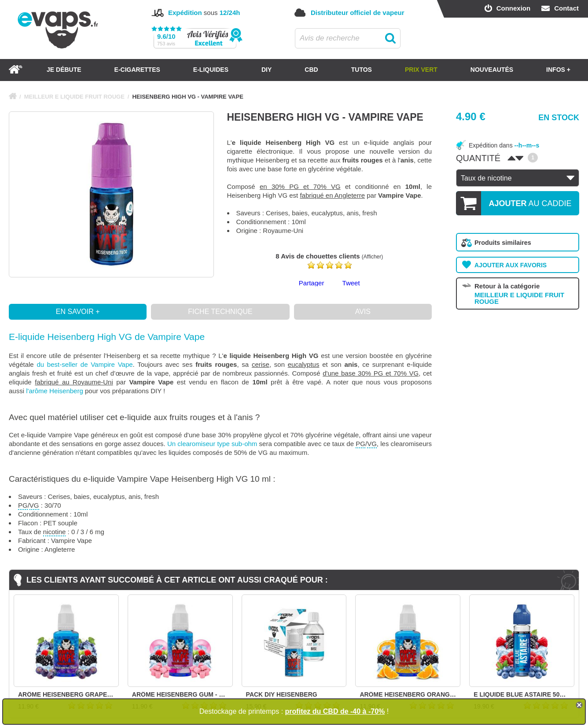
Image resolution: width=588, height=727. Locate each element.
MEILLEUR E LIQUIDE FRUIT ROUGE (74, 97)
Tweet (351, 283)
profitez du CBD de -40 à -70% (335, 711)
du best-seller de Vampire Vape (85, 364)
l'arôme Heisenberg (55, 391)
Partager (312, 283)
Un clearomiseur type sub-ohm (212, 444)
